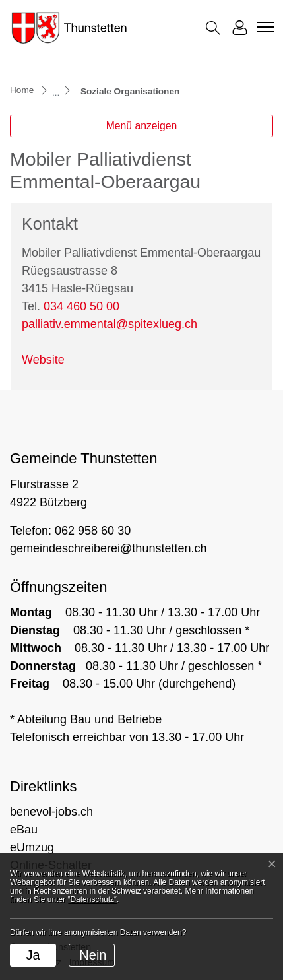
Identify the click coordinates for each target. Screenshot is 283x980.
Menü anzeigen (142, 126)
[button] (213, 28)
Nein (93, 955)
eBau (24, 830)
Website (43, 360)
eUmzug (32, 847)
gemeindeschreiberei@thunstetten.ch (108, 548)
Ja (33, 955)
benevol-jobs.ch (51, 812)
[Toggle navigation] (263, 27)
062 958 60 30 (93, 531)
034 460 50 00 (81, 306)
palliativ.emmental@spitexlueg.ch (110, 324)
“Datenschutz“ (92, 899)
